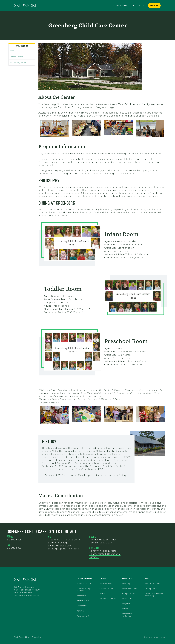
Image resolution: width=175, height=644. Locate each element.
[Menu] (154, 6)
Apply (142, 5)
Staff (12, 51)
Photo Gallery (17, 57)
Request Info (120, 5)
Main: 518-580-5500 (24, 593)
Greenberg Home (18, 63)
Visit (133, 5)
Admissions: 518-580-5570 (27, 596)
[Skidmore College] (26, 5)
